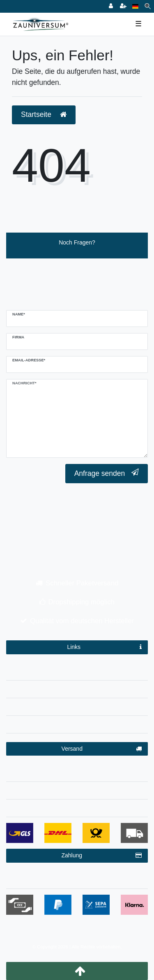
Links (104, 647)
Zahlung (101, 856)
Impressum (77, 670)
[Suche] (148, 6)
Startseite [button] (44, 114)
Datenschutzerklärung (77, 688)
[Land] (135, 6)
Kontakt (77, 723)
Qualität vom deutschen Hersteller (82, 621)
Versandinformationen (77, 771)
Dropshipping (77, 789)
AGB (77, 705)
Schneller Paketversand (82, 583)
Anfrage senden (107, 473)
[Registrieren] (123, 6)
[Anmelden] (111, 6)
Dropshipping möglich (82, 602)
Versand (102, 749)
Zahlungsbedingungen (77, 878)
